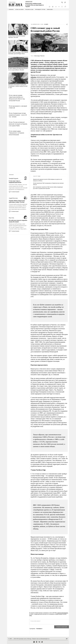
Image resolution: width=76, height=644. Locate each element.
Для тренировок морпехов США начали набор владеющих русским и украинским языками (48, 188)
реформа (33, 77)
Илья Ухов (11, 218)
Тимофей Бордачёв (14, 178)
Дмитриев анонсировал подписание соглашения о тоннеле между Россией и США (18, 86)
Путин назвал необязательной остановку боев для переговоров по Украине (34, 5)
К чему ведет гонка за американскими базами (15, 182)
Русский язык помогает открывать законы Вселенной (18, 221)
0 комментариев (15, 192)
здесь (31, 616)
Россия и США (29, 9)
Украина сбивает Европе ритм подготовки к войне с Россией (17, 201)
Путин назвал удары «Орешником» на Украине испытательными (16, 133)
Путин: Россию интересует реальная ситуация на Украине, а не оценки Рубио (18, 124)
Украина (11, 9)
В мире (46, 24)
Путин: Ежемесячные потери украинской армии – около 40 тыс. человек (18, 115)
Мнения (11, 175)
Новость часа (29, 2)
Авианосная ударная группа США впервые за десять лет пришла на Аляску (48, 180)
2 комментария (15, 211)
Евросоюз (50, 9)
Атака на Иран (19, 9)
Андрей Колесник (13, 198)
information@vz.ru (45, 639)
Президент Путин (40, 9)
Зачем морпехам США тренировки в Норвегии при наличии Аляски (48, 184)
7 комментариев (15, 231)
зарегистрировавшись (63, 613)
